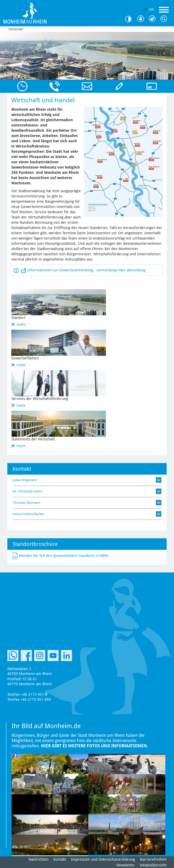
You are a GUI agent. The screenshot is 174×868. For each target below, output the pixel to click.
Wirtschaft (16, 29)
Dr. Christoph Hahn (27, 491)
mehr (21, 324)
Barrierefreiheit (153, 859)
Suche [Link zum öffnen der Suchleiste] (165, 19)
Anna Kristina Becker (28, 514)
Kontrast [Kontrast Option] (130, 19)
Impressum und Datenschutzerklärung (103, 859)
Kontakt (60, 859)
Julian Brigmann (25, 480)
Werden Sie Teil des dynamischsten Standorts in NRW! (64, 555)
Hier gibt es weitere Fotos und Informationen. (95, 746)
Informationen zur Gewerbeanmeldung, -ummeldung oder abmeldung (86, 270)
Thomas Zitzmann (27, 503)
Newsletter (126, 865)
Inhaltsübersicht (153, 865)
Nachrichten (38, 859)
